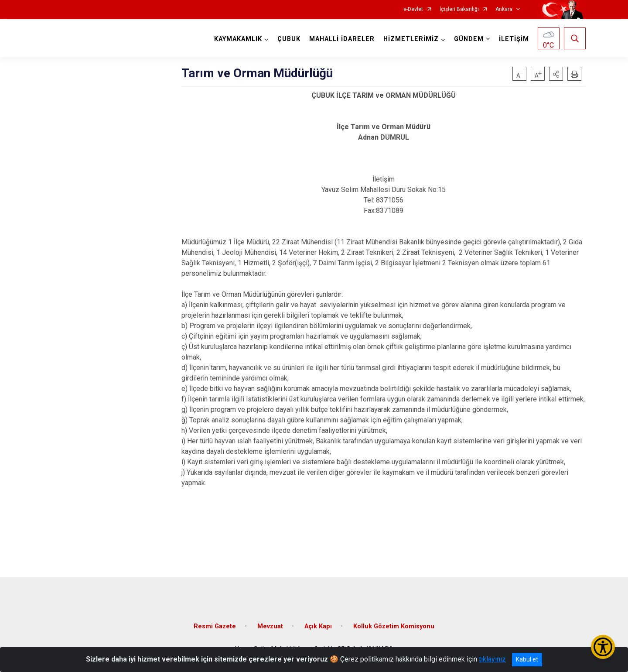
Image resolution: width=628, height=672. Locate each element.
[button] (556, 74)
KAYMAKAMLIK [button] (238, 39)
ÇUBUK (289, 39)
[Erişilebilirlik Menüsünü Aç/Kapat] (603, 647)
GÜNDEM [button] (469, 39)
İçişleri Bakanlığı (459, 9)
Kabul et (527, 659)
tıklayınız (492, 659)
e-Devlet (413, 9)
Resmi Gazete (215, 626)
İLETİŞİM (514, 39)
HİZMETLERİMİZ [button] (411, 39)
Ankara (504, 9)
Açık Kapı (318, 626)
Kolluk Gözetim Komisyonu (394, 626)
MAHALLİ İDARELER (342, 39)
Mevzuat (270, 626)
